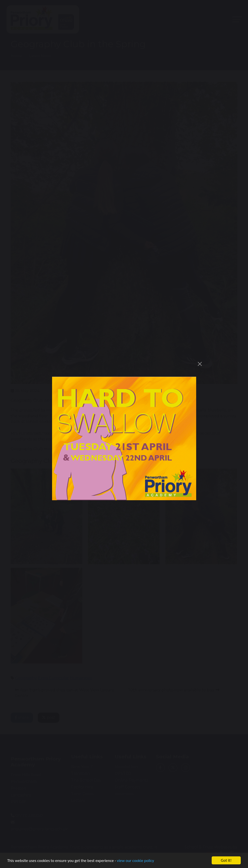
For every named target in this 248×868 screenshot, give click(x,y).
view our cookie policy (136, 861)
